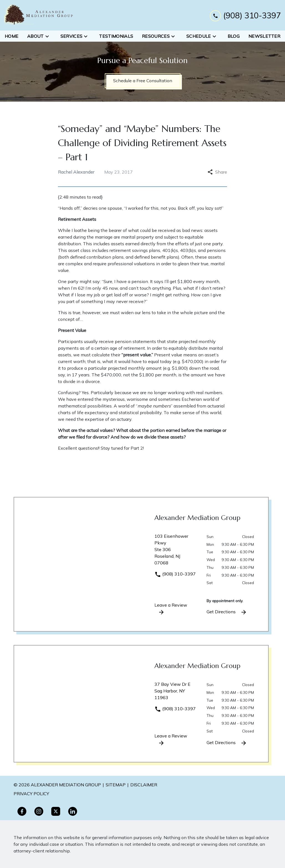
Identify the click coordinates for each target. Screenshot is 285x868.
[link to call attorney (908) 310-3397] (245, 15)
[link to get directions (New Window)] (176, 552)
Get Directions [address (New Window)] (227, 612)
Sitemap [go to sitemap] (116, 785)
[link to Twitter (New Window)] (56, 811)
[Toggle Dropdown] (49, 36)
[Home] (12, 36)
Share (217, 172)
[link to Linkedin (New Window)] (73, 811)
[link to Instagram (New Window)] (39, 811)
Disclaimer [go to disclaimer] (144, 785)
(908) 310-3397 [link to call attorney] (175, 574)
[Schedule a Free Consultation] (143, 81)
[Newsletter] (264, 36)
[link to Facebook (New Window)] (22, 811)
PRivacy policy (31, 794)
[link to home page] (39, 15)
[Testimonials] (116, 36)
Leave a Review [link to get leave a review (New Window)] (171, 609)
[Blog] (234, 36)
